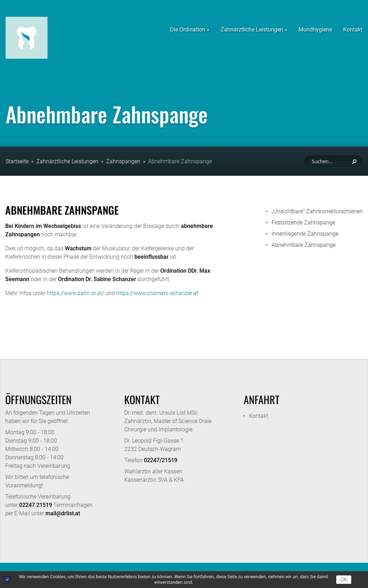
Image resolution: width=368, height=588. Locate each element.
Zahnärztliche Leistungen (67, 161)
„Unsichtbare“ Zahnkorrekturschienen (317, 211)
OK (344, 579)
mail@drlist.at (63, 513)
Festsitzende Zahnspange (303, 223)
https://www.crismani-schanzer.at (157, 293)
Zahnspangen (123, 161)
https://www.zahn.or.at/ (75, 293)
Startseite (17, 161)
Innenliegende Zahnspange (305, 234)
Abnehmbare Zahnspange (180, 161)
